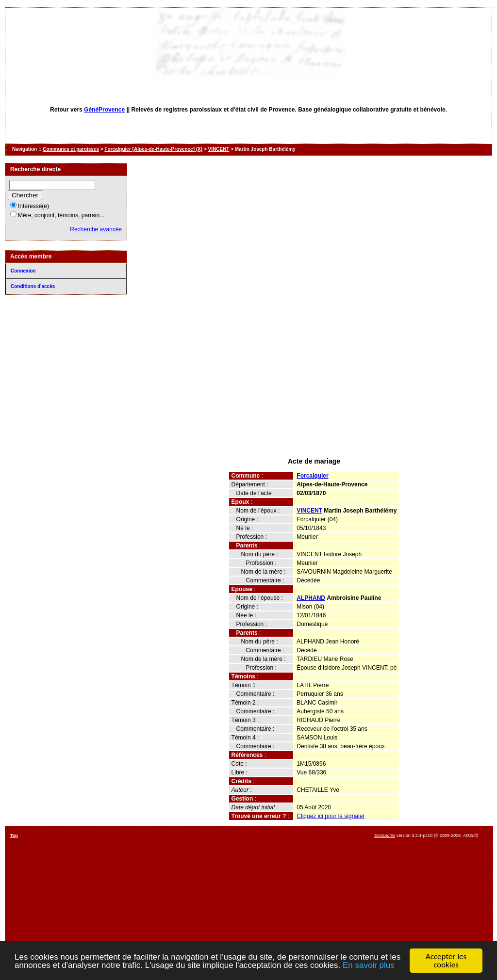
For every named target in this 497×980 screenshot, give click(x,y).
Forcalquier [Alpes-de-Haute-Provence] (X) (153, 149)
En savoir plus (369, 965)
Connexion (23, 271)
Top (14, 835)
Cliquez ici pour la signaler (331, 816)
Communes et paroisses (71, 149)
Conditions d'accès (33, 286)
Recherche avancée (96, 229)
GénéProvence (104, 110)
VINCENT (218, 149)
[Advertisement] (314, 382)
